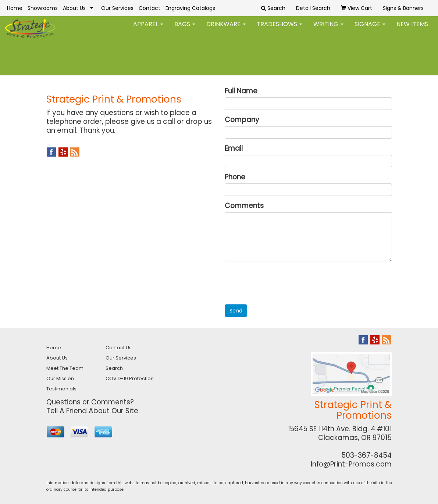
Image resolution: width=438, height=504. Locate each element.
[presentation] (281, 281)
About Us (74, 8)
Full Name (241, 91)
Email (234, 149)
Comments (244, 206)
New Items (412, 29)
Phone (235, 177)
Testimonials (61, 389)
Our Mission (60, 378)
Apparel (148, 29)
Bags (185, 29)
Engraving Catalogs (190, 8)
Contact (149, 8)
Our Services (117, 8)
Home (15, 8)
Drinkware (226, 29)
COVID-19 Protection (130, 378)
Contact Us (119, 348)
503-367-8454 (366, 455)
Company (242, 120)
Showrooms (43, 8)
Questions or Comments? (90, 402)
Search (114, 368)
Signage (370, 29)
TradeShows (279, 29)
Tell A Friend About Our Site (92, 411)
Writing (328, 29)
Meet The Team (65, 368)
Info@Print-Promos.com (351, 464)
